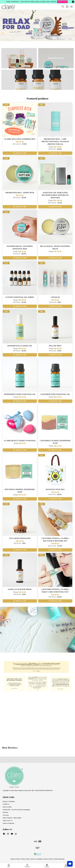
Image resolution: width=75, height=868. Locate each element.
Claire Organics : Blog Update (12, 818)
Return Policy (48, 859)
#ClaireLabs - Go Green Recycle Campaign (16, 810)
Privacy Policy (25, 859)
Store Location (7, 807)
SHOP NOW (62, 2)
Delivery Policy (15, 859)
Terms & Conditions (37, 859)
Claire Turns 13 (8, 821)
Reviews (5, 812)
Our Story (6, 815)
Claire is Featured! (8, 823)
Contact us (6, 804)
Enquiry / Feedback (9, 801)
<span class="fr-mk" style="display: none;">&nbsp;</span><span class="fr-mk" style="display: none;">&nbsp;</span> (37, 716)
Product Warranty (59, 859)
